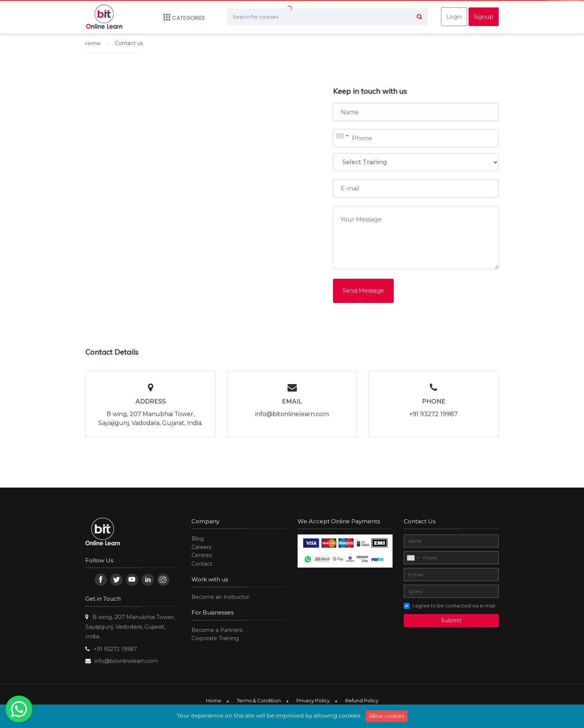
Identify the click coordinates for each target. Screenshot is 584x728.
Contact (202, 564)
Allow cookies (387, 716)
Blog (198, 539)
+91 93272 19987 (115, 649)
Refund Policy (362, 700)
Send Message (363, 290)
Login (454, 17)
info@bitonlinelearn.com (126, 661)
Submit (451, 620)
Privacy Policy (313, 700)
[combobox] (342, 136)
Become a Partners (217, 630)
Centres (202, 555)
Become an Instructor (220, 597)
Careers (201, 547)
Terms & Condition (259, 700)
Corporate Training (215, 638)
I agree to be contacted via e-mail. (454, 606)
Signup (484, 17)
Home (214, 700)
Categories (180, 18)
